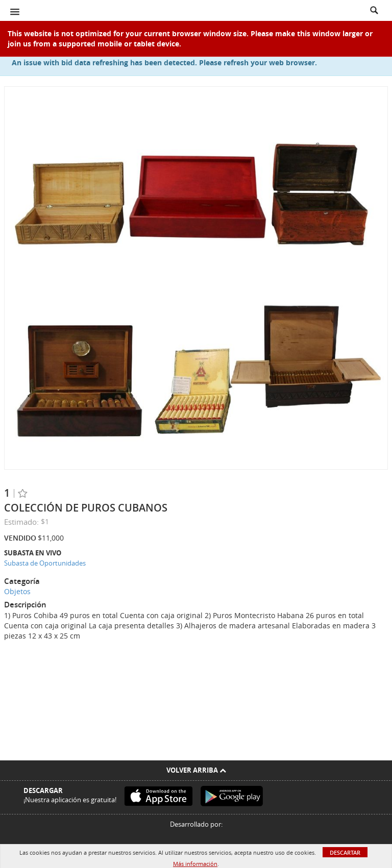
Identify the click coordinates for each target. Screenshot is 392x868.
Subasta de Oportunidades (45, 563)
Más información (195, 864)
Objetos (17, 591)
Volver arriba (196, 770)
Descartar (345, 852)
